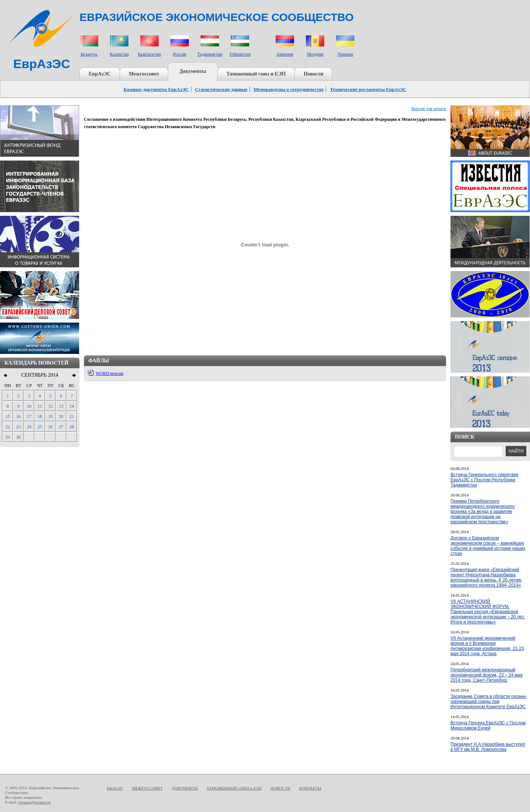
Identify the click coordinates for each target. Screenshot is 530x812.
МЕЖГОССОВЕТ (147, 788)
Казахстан (119, 54)
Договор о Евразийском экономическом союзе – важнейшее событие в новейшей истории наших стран (488, 546)
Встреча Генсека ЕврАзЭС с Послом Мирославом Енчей (488, 725)
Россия (179, 54)
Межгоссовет (144, 74)
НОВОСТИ (280, 788)
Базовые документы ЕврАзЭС (156, 89)
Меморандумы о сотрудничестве (289, 89)
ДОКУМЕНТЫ (185, 788)
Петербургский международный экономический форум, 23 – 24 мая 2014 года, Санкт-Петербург (487, 675)
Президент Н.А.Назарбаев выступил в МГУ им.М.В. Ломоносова (488, 747)
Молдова (315, 54)
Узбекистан (240, 54)
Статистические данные (221, 89)
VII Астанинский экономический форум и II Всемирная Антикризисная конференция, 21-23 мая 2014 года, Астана (487, 646)
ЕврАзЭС (100, 74)
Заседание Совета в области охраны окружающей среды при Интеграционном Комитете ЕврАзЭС (488, 702)
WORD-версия (109, 373)
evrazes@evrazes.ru (35, 802)
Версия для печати (429, 109)
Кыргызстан (149, 54)
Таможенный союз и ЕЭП (256, 74)
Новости (313, 74)
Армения (285, 54)
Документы (193, 71)
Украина (345, 54)
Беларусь (89, 54)
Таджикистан (210, 54)
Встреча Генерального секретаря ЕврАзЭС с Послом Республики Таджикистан (484, 480)
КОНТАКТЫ (310, 788)
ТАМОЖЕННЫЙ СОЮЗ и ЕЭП (234, 788)
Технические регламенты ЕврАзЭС (368, 89)
